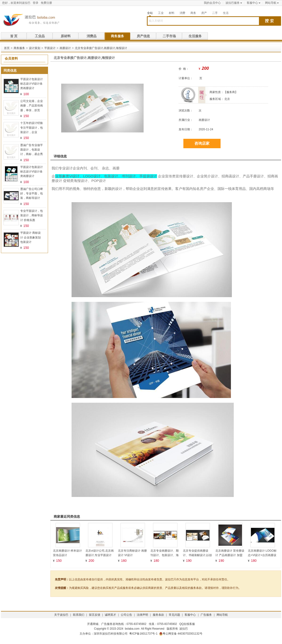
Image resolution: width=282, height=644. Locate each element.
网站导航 (271, 3)
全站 (150, 13)
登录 (36, 3)
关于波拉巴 (61, 615)
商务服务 (117, 36)
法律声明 (142, 615)
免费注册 (46, 3)
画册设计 (65, 48)
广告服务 (206, 615)
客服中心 (252, 3)
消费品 (92, 36)
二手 (215, 13)
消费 (182, 13)
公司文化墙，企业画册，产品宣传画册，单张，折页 (32, 106)
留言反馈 (95, 615)
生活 (226, 13)
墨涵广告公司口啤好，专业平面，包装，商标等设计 (32, 193)
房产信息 (143, 36)
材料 (172, 13)
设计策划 (35, 48)
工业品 (40, 36)
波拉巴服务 (233, 3)
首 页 (14, 36)
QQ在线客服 (187, 624)
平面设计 (50, 48)
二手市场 (169, 36)
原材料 (66, 36)
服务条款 (158, 615)
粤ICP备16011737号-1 (143, 634)
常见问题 (174, 615)
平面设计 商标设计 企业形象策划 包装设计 (30, 237)
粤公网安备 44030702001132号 (181, 634)
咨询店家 (202, 143)
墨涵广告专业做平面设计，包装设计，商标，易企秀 (32, 150)
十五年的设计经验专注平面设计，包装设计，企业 (32, 127)
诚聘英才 (110, 615)
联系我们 (79, 615)
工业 (161, 13)
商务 (193, 13)
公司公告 (126, 615)
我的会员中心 (212, 3)
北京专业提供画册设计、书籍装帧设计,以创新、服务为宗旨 (197, 555)
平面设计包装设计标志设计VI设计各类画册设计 (32, 84)
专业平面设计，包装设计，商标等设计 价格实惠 (32, 215)
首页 (7, 48)
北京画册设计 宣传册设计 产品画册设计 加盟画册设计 (230, 555)
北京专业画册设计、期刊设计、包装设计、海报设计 (165, 555)
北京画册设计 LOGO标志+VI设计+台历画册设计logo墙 (262, 555)
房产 (204, 13)
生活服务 (195, 36)
